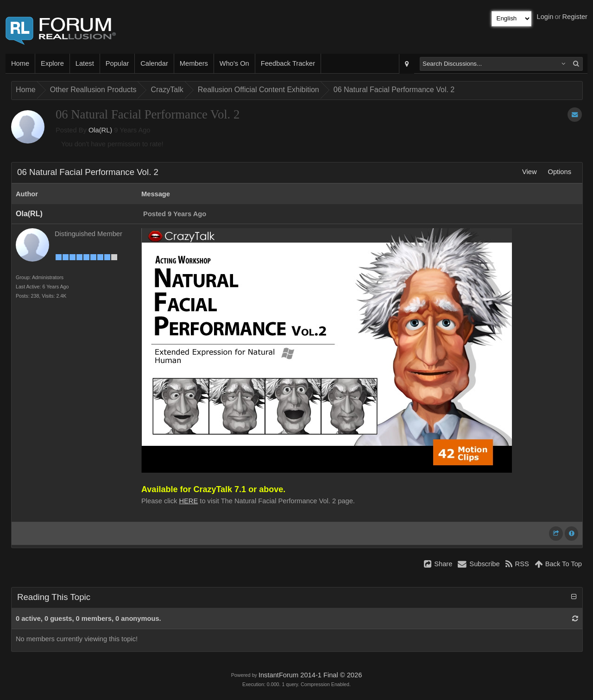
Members (194, 63)
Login (545, 17)
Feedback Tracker (288, 63)
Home (20, 63)
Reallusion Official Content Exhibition (259, 90)
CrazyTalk (167, 90)
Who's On (234, 63)
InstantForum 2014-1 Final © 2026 (310, 675)
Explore (52, 63)
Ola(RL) (100, 130)
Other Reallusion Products (93, 90)
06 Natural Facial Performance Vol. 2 (394, 90)
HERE (189, 501)
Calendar (154, 63)
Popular (117, 63)
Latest (85, 63)
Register (575, 17)
